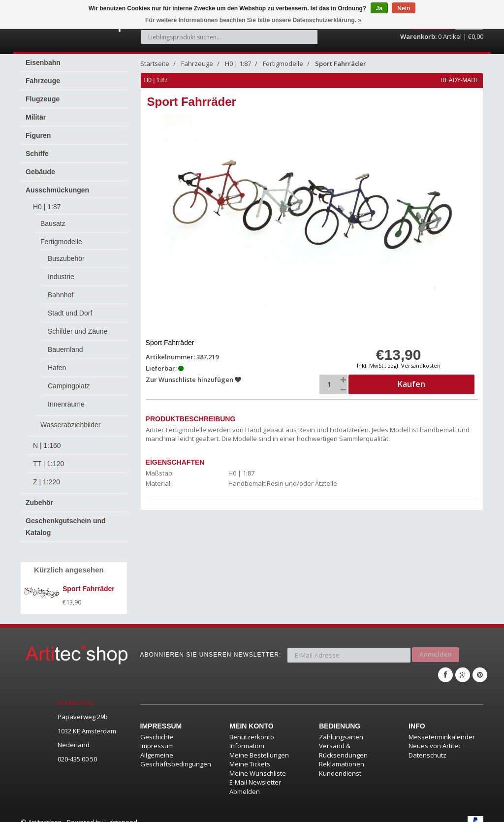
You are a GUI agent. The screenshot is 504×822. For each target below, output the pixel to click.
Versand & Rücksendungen (343, 740)
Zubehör (39, 497)
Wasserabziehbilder (70, 419)
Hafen (57, 362)
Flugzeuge (43, 94)
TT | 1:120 (48, 458)
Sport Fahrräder (341, 58)
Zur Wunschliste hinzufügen (194, 374)
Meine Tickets (250, 753)
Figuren (38, 130)
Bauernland (65, 344)
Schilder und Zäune (78, 326)
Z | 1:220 (47, 476)
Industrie (61, 271)
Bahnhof (61, 289)
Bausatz (53, 218)
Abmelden (245, 780)
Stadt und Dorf (70, 308)
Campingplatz (69, 380)
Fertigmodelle (61, 236)
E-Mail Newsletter (255, 771)
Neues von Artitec (435, 735)
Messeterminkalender (442, 726)
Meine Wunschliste (258, 762)
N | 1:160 (47, 440)
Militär (36, 112)
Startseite (155, 58)
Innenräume (66, 399)
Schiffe (37, 148)
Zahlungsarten (341, 726)
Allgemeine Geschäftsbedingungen (176, 748)
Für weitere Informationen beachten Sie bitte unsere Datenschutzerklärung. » (253, 20)
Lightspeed (121, 811)
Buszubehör (66, 253)
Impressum (157, 735)
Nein (404, 8)
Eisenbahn (43, 57)
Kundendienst (340, 762)
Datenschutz (427, 744)
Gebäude (40, 166)
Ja (379, 8)
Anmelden (436, 647)
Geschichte (157, 726)
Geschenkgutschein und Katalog (66, 521)
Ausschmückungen (57, 185)
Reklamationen (342, 753)
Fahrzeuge (43, 75)
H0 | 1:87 (47, 201)
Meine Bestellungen (259, 744)
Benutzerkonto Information (252, 730)
